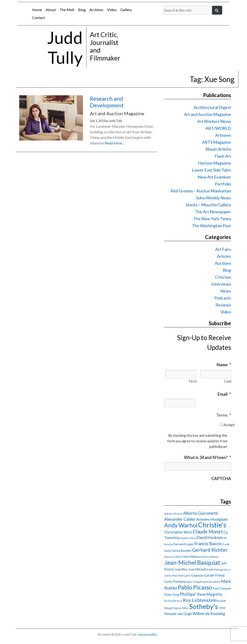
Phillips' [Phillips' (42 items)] (188, 594)
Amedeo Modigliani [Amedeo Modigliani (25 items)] (212, 519)
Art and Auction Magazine (207, 114)
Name (224, 365)
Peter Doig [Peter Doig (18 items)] (172, 595)
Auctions (223, 263)
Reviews (223, 305)
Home (37, 10)
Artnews (223, 135)
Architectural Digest (212, 107)
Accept (229, 425)
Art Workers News (214, 121)
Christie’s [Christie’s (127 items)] (212, 525)
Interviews (221, 284)
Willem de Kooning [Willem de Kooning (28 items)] (209, 614)
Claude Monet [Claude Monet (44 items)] (208, 532)
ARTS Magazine (217, 142)
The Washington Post (211, 226)
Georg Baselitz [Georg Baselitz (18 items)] (182, 551)
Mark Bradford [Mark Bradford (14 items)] (211, 582)
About (51, 10)
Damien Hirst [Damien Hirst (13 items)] (188, 538)
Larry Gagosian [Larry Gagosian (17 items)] (194, 575)
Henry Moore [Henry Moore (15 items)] (210, 557)
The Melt (67, 10)
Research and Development (107, 102)
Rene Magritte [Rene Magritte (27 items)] (210, 594)
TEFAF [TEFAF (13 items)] (222, 608)
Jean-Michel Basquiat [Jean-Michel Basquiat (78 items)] (192, 562)
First (193, 381)
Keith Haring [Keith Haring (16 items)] (215, 569)
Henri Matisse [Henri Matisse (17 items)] (192, 557)
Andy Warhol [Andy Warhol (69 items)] (181, 525)
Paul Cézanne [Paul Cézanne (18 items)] (222, 588)
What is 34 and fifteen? (207, 457)
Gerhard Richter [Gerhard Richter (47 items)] (210, 550)
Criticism (223, 277)
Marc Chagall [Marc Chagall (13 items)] (194, 582)
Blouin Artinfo (218, 149)
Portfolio (223, 184)
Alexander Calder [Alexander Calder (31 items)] (180, 519)
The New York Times (212, 219)
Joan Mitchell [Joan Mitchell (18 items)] (197, 569)
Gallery (126, 10)
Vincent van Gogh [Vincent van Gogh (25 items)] (178, 614)
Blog (82, 10)
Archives (96, 10)
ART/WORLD (218, 128)
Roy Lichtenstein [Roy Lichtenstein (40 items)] (200, 600)
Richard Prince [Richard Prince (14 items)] (173, 601)
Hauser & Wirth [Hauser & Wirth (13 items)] (173, 557)
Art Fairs (223, 249)
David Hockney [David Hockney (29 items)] (210, 537)
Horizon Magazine (214, 163)
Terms (224, 415)
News (226, 291)
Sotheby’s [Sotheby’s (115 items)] (203, 606)
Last (228, 381)
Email (224, 394)
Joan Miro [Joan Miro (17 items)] (181, 569)
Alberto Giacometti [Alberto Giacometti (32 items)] (200, 513)
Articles (224, 256)
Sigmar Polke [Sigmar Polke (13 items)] (181, 608)
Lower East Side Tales (211, 170)
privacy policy (148, 634)
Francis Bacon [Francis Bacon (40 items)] (208, 544)
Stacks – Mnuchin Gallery (208, 205)
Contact (38, 18)
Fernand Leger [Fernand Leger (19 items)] (184, 544)
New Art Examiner (214, 177)
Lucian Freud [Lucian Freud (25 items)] (214, 575)
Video (112, 10)
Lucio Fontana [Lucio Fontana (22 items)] (175, 581)
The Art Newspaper (213, 212)
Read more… (115, 143)
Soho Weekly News (214, 198)
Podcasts (223, 298)
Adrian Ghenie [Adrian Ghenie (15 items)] (173, 514)
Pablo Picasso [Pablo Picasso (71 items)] (195, 587)
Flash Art (223, 156)
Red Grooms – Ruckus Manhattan (201, 191)
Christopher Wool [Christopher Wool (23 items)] (178, 532)
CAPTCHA (221, 478)
